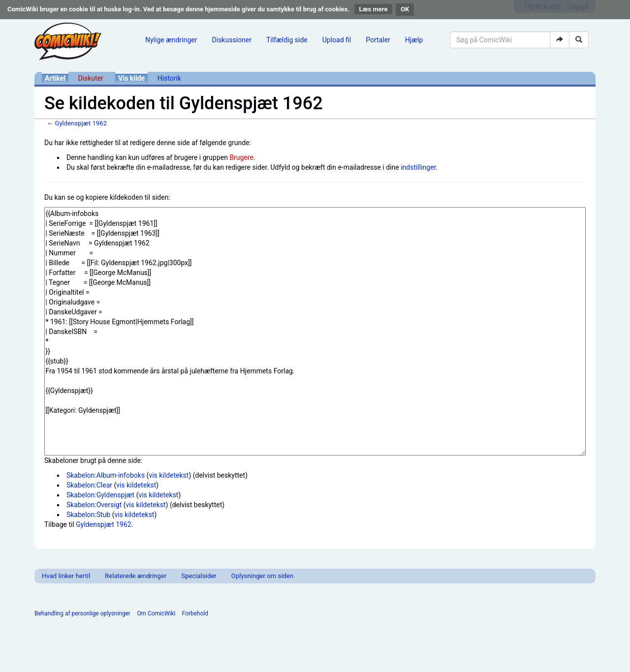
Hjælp (414, 40)
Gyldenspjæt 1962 (81, 123)
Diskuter (90, 78)
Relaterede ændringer (136, 576)
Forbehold (195, 613)
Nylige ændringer (171, 40)
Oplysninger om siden (262, 576)
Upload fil (337, 40)
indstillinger (418, 167)
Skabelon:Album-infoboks (106, 475)
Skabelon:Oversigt (94, 505)
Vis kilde (131, 78)
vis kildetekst (169, 475)
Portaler (378, 40)
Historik (169, 78)
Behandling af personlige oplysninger (82, 613)
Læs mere (374, 9)
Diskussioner (232, 40)
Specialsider (199, 576)
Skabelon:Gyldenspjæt (100, 495)
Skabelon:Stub (88, 515)
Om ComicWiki (156, 613)
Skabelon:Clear (89, 485)
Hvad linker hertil (66, 576)
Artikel (55, 78)
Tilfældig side (287, 40)
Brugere (241, 157)
